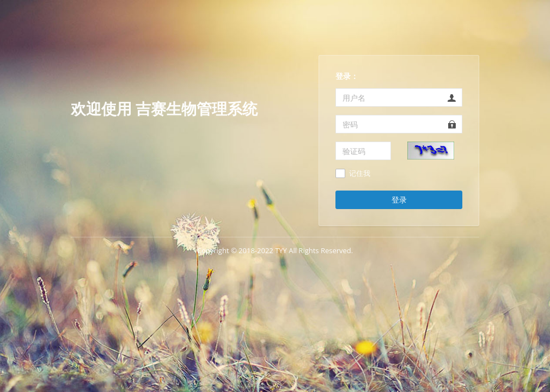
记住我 (360, 174)
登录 (399, 200)
